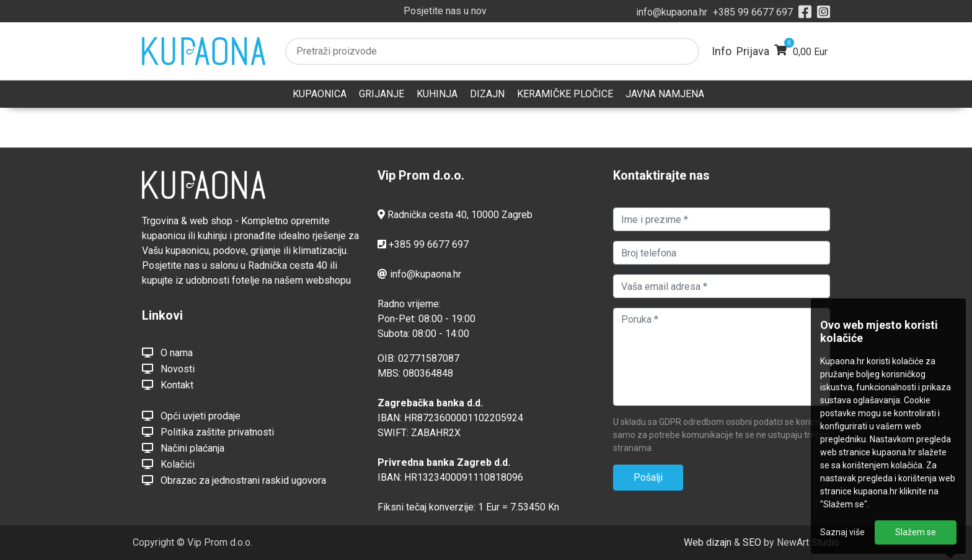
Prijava (753, 51)
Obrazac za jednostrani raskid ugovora (234, 480)
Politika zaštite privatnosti (208, 432)
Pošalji (648, 477)
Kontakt (168, 385)
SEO (752, 542)
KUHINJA (437, 94)
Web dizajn (708, 542)
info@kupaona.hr (672, 12)
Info (722, 51)
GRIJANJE (382, 94)
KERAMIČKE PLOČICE (565, 94)
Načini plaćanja (183, 448)
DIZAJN (487, 94)
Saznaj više (842, 532)
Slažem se (916, 532)
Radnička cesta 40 (427, 215)
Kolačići (168, 464)
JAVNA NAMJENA (665, 94)
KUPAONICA (320, 94)
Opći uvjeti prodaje (191, 416)
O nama (167, 352)
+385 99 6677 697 (753, 12)
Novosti (168, 369)
